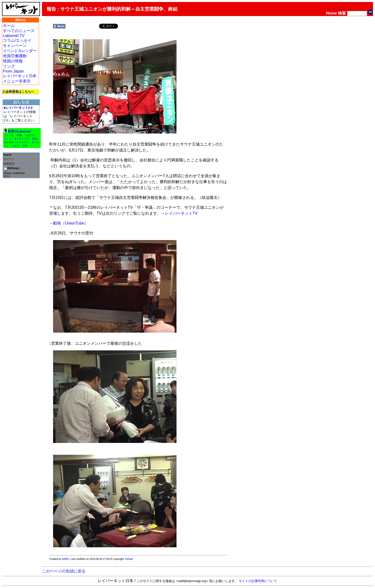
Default (129, 559)
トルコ (16, 146)
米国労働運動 (15, 56)
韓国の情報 (13, 61)
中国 (19, 135)
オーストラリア (20, 142)
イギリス (30, 135)
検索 (342, 13)
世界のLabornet (19, 131)
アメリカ (9, 135)
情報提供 (9, 164)
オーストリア (22, 139)
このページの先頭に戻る (64, 571)
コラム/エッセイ (17, 40)
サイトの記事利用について (258, 581)
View (6, 176)
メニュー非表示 (17, 81)
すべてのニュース (19, 31)
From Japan (13, 71)
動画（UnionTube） (71, 223)
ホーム (9, 26)
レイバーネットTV (181, 213)
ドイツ (7, 139)
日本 (25, 146)
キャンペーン (15, 46)
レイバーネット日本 (20, 76)
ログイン (9, 159)
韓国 (35, 139)
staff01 (66, 559)
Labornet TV (14, 36)
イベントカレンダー (20, 51)
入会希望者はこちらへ (18, 92)
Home (331, 13)
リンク (9, 66)
